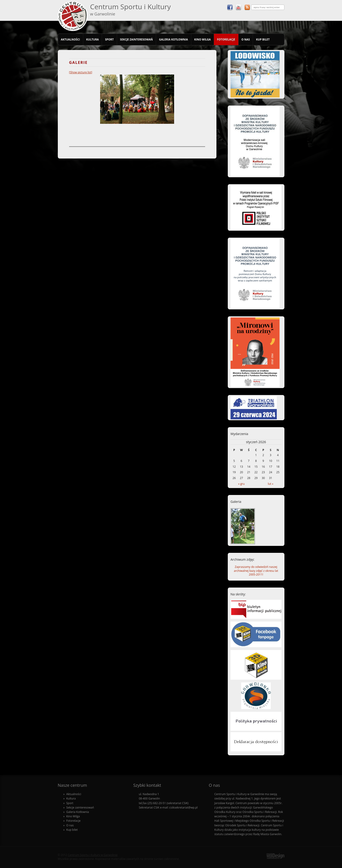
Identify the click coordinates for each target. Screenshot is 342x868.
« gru (241, 484)
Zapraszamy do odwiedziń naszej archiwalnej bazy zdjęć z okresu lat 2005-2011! (256, 571)
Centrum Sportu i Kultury (131, 9)
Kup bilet (263, 39)
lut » (271, 484)
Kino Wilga (203, 39)
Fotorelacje (226, 39)
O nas (246, 39)
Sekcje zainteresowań (136, 39)
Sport (109, 39)
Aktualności (70, 39)
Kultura (93, 39)
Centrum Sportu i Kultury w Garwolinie (93, 855)
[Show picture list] (81, 72)
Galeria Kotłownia (174, 39)
